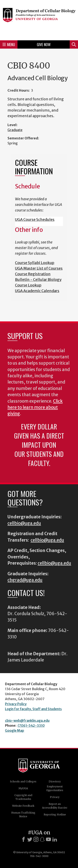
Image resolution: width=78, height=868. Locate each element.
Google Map (15, 730)
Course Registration (33, 274)
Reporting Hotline (55, 815)
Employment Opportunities (55, 788)
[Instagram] (36, 839)
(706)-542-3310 (31, 725)
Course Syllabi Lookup (35, 263)
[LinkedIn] (55, 839)
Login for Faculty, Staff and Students (33, 709)
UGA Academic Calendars (37, 291)
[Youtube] (48, 839)
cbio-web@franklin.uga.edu (27, 720)
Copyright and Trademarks (23, 797)
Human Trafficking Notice (23, 815)
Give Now (44, 44)
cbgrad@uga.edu (25, 580)
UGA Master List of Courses (39, 268)
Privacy (55, 797)
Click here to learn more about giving (35, 408)
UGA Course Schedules (35, 219)
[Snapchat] (42, 839)
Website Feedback (23, 806)
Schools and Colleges (23, 781)
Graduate (15, 130)
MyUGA (23, 788)
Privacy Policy (16, 704)
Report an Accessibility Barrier (55, 806)
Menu (9, 44)
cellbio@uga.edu (24, 523)
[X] (30, 839)
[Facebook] (24, 839)
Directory (55, 781)
